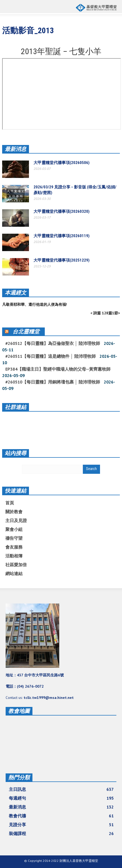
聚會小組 (14, 529)
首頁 (10, 503)
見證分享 (61, 825)
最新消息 (16, 149)
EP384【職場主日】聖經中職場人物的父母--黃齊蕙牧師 (58, 369)
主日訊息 (61, 789)
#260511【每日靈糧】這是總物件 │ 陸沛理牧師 (51, 356)
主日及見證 (16, 520)
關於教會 (14, 512)
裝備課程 (61, 833)
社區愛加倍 (16, 565)
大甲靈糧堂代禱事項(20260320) (62, 211)
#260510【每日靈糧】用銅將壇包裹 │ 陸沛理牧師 (53, 382)
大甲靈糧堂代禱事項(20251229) (62, 260)
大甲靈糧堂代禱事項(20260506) (62, 163)
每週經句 (61, 798)
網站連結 (14, 573)
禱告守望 (14, 538)
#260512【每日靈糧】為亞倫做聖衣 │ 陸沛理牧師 (53, 343)
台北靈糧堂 (26, 331)
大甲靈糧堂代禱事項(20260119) (62, 236)
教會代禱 (61, 816)
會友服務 (14, 547)
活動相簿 (14, 556)
